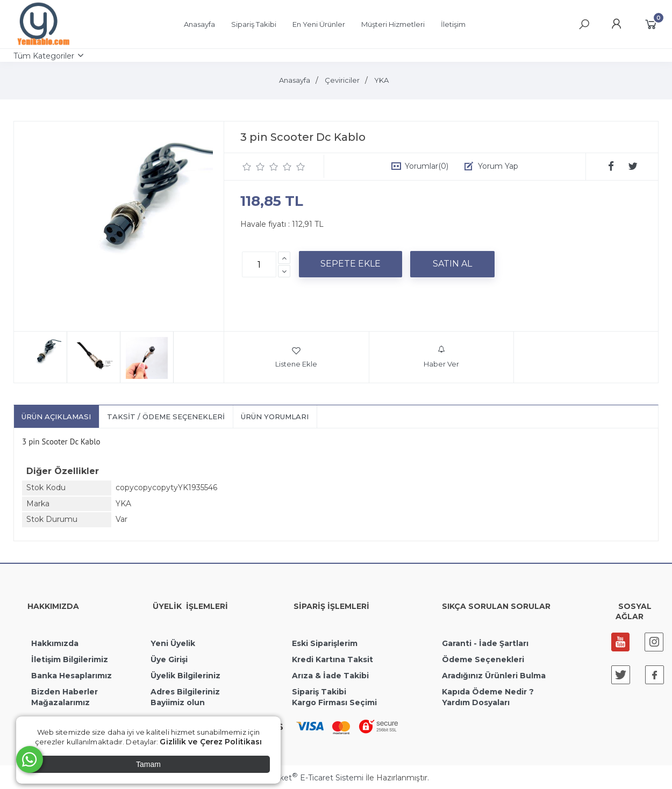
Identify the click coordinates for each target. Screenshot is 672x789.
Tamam (148, 764)
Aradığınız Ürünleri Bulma (494, 676)
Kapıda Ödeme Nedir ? (488, 692)
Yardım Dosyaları (476, 702)
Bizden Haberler (65, 692)
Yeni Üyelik (173, 643)
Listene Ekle (296, 357)
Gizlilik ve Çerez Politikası (211, 742)
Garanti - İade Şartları (485, 643)
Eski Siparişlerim (325, 643)
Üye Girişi (169, 659)
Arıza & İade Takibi (330, 676)
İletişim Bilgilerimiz (69, 659)
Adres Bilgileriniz (185, 692)
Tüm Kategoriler (44, 56)
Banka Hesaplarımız (72, 676)
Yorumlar (427, 166)
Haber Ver (441, 357)
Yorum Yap (498, 166)
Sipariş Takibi (319, 692)
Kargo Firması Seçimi (334, 702)
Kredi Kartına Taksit (333, 659)
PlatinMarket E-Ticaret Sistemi (303, 778)
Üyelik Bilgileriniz (185, 676)
